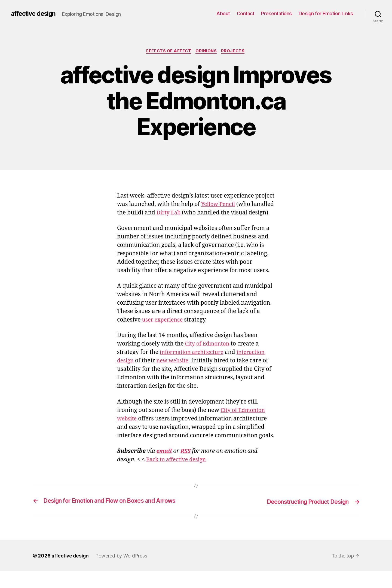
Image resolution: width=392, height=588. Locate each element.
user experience (164, 329)
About (223, 13)
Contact (246, 13)
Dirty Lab (193, 213)
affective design (35, 14)
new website (175, 370)
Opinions (207, 51)
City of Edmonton (209, 353)
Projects (235, 51)
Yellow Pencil (219, 205)
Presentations (276, 13)
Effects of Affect (168, 51)
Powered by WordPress (123, 573)
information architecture (194, 361)
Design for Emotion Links (326, 13)
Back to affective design (178, 469)
